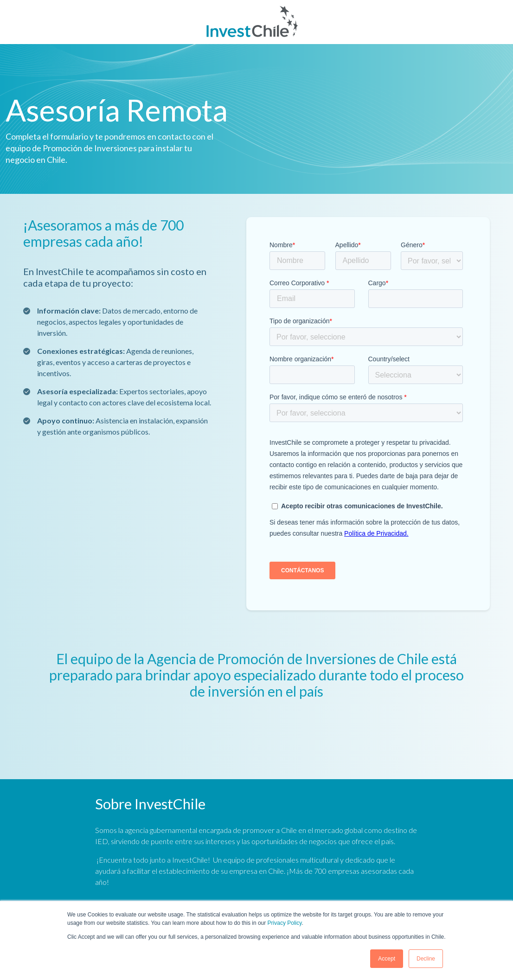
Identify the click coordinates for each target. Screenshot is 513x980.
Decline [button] (426, 959)
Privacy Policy (285, 923)
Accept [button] (387, 959)
